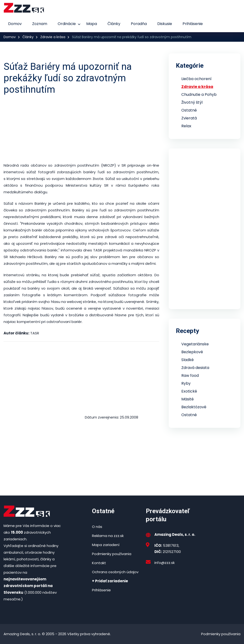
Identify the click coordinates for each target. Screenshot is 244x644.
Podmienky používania (112, 554)
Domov (15, 24)
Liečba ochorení (196, 79)
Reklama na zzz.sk (108, 536)
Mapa (92, 24)
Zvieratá (189, 118)
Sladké (188, 360)
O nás (97, 527)
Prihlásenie (193, 24)
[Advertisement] (81, 129)
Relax (186, 126)
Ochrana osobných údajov (115, 572)
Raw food (190, 376)
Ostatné (189, 110)
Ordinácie (67, 24)
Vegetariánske (195, 344)
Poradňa (139, 24)
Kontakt (99, 563)
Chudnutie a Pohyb (199, 95)
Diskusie (165, 24)
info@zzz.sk (165, 563)
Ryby (186, 383)
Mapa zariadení (106, 545)
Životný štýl (192, 102)
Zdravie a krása (53, 37)
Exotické (189, 391)
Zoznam (40, 24)
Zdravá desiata (195, 368)
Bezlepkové (192, 352)
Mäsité (188, 399)
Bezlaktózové (194, 407)
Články (114, 24)
